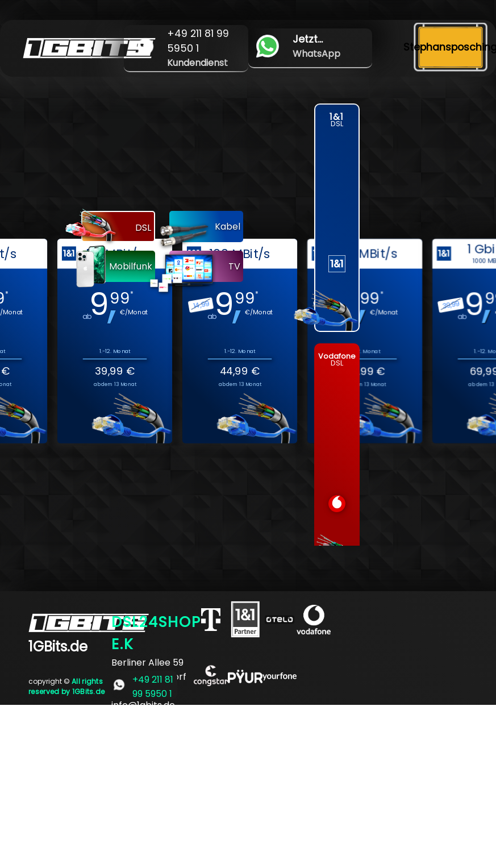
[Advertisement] (248, 784)
